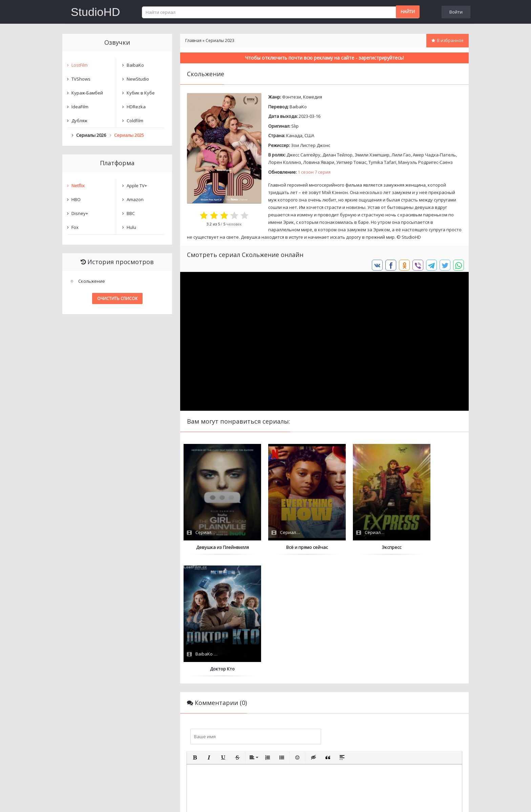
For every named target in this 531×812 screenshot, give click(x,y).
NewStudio (138, 79)
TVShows (81, 79)
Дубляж (79, 121)
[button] (195, 636)
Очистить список (117, 298)
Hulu (131, 227)
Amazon (135, 199)
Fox (75, 227)
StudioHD (95, 12)
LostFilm (80, 65)
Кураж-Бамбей (87, 93)
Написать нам (87, 800)
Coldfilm (135, 121)
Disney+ (80, 213)
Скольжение (92, 281)
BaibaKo (298, 107)
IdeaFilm (80, 107)
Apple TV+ (137, 186)
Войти (456, 12)
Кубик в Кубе (141, 93)
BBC (131, 213)
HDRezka (136, 107)
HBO (76, 199)
